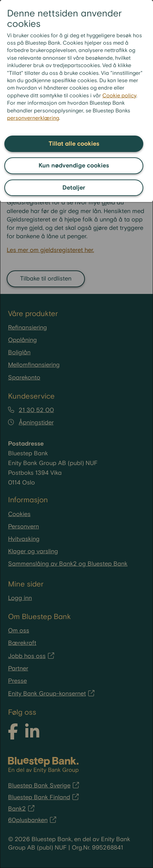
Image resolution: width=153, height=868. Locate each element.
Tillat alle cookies (74, 144)
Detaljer (74, 188)
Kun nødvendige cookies (74, 166)
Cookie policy (119, 96)
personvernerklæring (33, 118)
